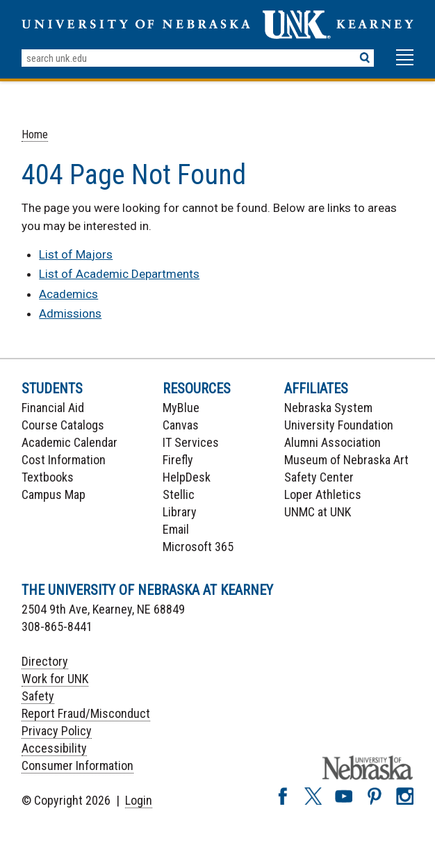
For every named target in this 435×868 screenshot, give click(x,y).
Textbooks (48, 477)
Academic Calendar (69, 442)
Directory (45, 661)
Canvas (181, 425)
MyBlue (181, 408)
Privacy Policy (57, 731)
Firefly (178, 460)
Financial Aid (53, 408)
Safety (38, 696)
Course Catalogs (63, 425)
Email (176, 529)
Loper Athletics (323, 494)
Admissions (70, 313)
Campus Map (54, 494)
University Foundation (339, 425)
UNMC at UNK (318, 512)
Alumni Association (333, 442)
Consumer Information (77, 765)
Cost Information (64, 460)
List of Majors (76, 254)
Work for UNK (55, 679)
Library (180, 512)
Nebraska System (328, 408)
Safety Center (319, 477)
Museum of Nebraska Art (346, 460)
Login (139, 800)
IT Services (191, 442)
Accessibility (54, 748)
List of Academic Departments (119, 274)
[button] (405, 64)
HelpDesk (187, 477)
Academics (68, 294)
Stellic (179, 494)
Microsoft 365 (198, 547)
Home (35, 134)
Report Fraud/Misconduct (86, 713)
